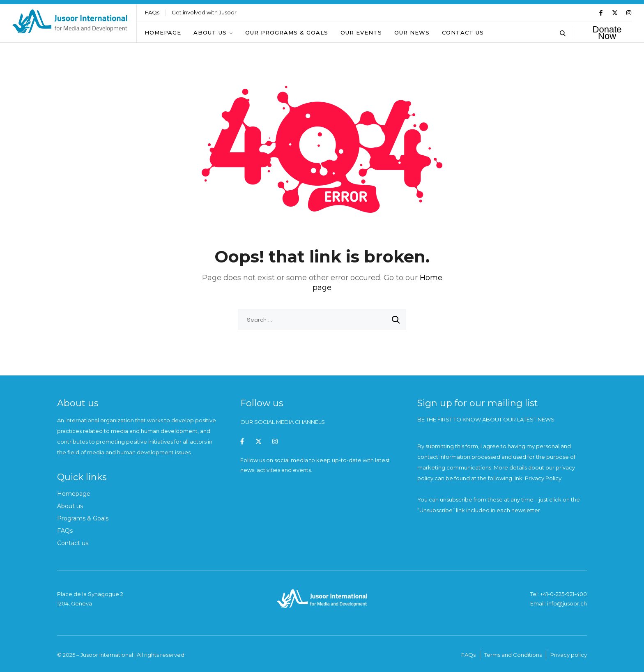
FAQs (152, 12)
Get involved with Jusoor (204, 12)
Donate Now (607, 33)
